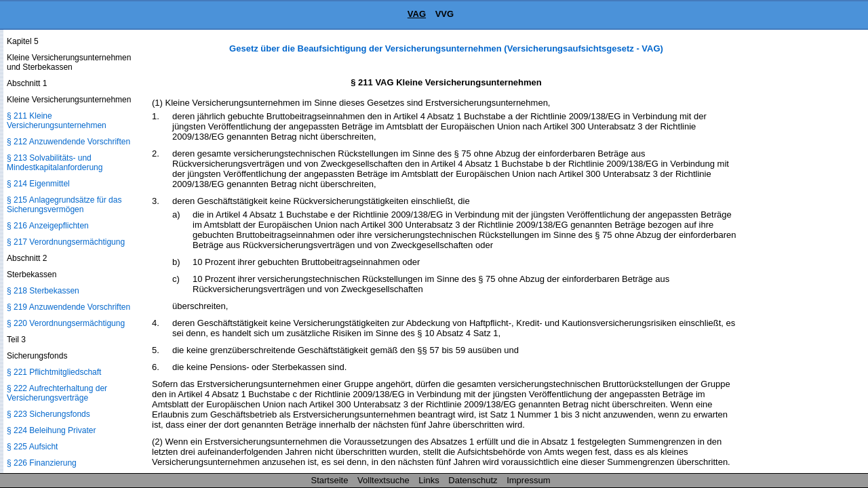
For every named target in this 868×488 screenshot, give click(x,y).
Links (429, 480)
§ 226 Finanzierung (42, 463)
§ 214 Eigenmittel (38, 184)
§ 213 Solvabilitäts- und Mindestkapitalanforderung (55, 163)
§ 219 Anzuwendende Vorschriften (68, 307)
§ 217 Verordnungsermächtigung (66, 242)
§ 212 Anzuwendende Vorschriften (68, 142)
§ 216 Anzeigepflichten (48, 226)
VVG (445, 14)
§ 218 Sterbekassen (43, 291)
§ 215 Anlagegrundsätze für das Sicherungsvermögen (64, 205)
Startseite (330, 480)
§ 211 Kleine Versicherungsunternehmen (57, 121)
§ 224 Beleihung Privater (51, 430)
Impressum (528, 480)
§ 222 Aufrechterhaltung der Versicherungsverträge (57, 393)
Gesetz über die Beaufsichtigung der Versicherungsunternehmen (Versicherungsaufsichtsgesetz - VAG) (446, 48)
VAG (417, 14)
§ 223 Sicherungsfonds (48, 414)
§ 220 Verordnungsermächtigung (66, 323)
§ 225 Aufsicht (32, 447)
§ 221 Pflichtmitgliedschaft (54, 372)
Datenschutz (473, 480)
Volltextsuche (383, 480)
